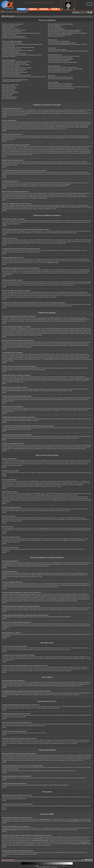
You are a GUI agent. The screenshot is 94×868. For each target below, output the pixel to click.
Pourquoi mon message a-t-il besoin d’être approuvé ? (15, 80)
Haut (5, 117)
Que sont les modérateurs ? (55, 27)
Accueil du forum (9, 860)
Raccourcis (6, 12)
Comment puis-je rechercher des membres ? (59, 61)
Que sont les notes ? (7, 95)
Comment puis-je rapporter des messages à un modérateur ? (17, 75)
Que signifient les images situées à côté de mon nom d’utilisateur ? (18, 50)
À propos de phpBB (73, 821)
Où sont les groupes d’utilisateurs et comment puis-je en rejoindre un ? (65, 30)
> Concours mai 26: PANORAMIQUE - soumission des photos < (39, 3)
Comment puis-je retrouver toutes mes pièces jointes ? (61, 79)
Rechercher (88, 12)
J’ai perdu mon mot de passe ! (9, 35)
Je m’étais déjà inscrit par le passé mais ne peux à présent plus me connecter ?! (21, 33)
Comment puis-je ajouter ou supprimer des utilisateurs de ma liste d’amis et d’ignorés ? (69, 51)
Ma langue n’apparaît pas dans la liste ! (11, 49)
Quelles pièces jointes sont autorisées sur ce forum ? (61, 77)
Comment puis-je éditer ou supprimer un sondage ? (14, 69)
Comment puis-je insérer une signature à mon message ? (16, 65)
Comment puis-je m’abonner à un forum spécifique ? (60, 70)
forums (64, 866)
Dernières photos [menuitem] (23, 12)
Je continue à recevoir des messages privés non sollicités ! (62, 43)
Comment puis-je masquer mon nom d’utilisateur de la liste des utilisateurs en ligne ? (22, 44)
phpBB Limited (44, 819)
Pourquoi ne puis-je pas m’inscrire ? (11, 29)
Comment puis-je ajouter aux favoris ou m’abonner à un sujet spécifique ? (65, 69)
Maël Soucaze (54, 867)
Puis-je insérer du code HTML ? (10, 88)
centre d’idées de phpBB (9, 830)
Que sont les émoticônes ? (9, 89)
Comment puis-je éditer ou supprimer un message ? (15, 63)
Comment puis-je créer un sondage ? (11, 66)
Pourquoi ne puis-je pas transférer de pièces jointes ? (15, 72)
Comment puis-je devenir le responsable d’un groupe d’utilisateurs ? (64, 32)
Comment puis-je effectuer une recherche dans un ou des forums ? (64, 56)
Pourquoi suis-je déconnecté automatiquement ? (14, 36)
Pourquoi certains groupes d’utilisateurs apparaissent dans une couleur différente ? (68, 33)
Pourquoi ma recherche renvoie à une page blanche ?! (61, 59)
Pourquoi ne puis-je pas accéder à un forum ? (13, 71)
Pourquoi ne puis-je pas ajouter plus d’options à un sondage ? (17, 68)
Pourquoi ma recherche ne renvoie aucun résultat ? (60, 58)
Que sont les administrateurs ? (55, 26)
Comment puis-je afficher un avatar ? (11, 52)
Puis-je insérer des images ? (9, 91)
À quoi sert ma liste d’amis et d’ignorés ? (58, 50)
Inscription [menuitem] (91, 5)
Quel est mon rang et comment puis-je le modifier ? (14, 53)
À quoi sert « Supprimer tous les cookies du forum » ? (15, 38)
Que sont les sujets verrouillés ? (10, 97)
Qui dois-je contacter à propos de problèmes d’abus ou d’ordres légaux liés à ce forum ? (69, 87)
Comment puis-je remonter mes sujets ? (12, 81)
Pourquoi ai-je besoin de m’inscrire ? (11, 26)
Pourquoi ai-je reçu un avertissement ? (11, 74)
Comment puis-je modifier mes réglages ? (12, 43)
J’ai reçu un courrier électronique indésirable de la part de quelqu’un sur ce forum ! (68, 44)
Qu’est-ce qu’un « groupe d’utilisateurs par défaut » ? (61, 35)
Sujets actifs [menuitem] (14, 12)
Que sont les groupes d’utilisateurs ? (57, 29)
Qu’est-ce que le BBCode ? (9, 86)
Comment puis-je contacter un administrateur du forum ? (61, 88)
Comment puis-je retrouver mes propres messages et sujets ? (63, 62)
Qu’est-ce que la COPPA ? (8, 27)
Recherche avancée (91, 12)
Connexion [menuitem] (90, 3)
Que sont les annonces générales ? (11, 92)
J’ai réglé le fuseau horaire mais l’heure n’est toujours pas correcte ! (18, 47)
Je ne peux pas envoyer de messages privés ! (59, 41)
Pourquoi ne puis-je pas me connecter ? (12, 32)
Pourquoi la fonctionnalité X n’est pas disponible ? (60, 85)
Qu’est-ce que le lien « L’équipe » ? (56, 36)
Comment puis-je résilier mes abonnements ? (59, 72)
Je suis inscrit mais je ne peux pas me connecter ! (14, 30)
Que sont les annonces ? (8, 94)
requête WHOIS (38, 839)
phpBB (50, 263)
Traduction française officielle (43, 867)
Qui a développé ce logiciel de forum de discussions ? (61, 84)
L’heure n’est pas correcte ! (9, 46)
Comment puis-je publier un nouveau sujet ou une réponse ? (17, 62)
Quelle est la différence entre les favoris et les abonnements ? (63, 67)
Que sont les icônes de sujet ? (9, 98)
